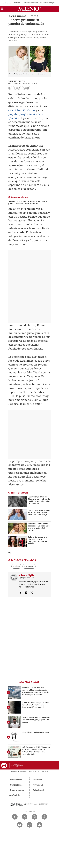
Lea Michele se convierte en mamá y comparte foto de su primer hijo (39, 512)
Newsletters (16, 780)
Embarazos (29, 566)
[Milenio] (30, 9)
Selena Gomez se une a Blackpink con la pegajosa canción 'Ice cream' (38, 540)
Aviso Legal (38, 790)
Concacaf (43, 3)
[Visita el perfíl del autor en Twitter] (32, 593)
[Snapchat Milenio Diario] (39, 825)
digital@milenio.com (26, 578)
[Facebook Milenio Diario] (15, 817)
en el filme (22, 110)
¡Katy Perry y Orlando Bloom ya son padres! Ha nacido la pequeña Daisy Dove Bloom (39, 500)
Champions (52, 3)
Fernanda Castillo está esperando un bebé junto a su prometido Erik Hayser (39, 527)
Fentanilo (35, 3)
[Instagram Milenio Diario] (34, 817)
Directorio (37, 780)
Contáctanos (16, 785)
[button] (2, 10)
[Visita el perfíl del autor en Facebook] (21, 593)
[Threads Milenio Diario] (44, 817)
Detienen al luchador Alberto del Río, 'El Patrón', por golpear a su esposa (36, 720)
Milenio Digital (17, 81)
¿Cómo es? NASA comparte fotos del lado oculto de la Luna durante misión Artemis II (35, 705)
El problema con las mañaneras (35, 732)
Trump (27, 3)
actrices (16, 566)
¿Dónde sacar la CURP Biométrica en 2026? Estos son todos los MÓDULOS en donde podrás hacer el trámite (36, 751)
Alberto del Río (18, 3)
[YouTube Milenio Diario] (20, 825)
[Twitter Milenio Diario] (25, 817)
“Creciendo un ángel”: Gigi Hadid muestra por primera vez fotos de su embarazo (29, 202)
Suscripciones (17, 790)
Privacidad (38, 785)
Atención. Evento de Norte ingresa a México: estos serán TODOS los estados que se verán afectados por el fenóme (35, 691)
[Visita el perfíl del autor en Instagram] (26, 593)
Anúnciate (15, 795)
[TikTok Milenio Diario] (30, 825)
